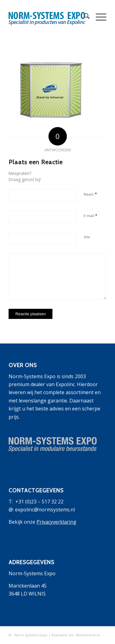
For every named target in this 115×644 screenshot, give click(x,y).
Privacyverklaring (56, 522)
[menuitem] (84, 17)
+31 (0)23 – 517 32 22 (39, 502)
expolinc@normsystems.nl (45, 510)
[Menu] (98, 17)
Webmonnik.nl (88, 635)
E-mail (90, 215)
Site (87, 237)
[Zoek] (84, 17)
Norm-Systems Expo (31, 635)
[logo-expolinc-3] (48, 17)
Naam (90, 194)
